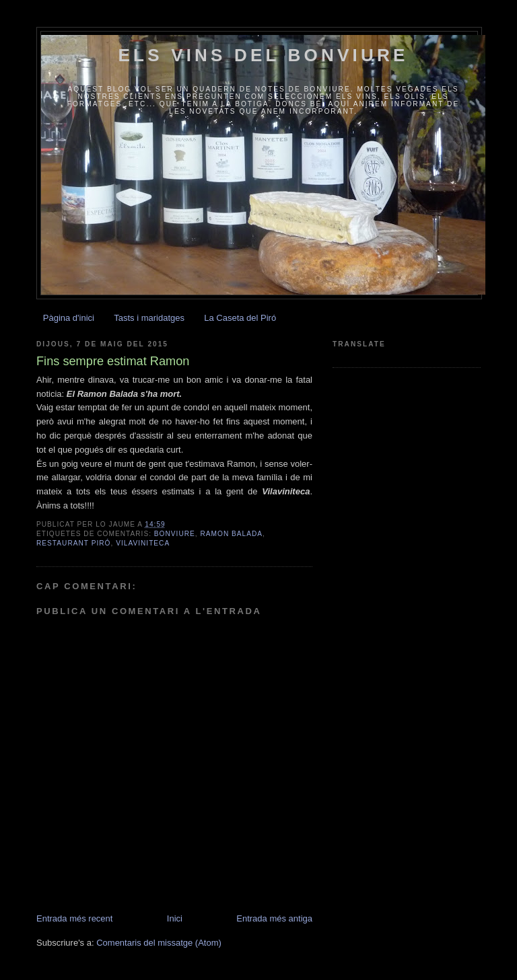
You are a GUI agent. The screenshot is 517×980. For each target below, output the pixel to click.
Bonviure (175, 534)
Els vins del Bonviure (264, 55)
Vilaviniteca (143, 543)
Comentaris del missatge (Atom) (159, 943)
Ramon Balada (231, 534)
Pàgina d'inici (69, 318)
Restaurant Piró (73, 543)
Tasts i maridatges (149, 318)
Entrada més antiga (274, 918)
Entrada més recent (74, 918)
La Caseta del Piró (240, 318)
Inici (175, 918)
